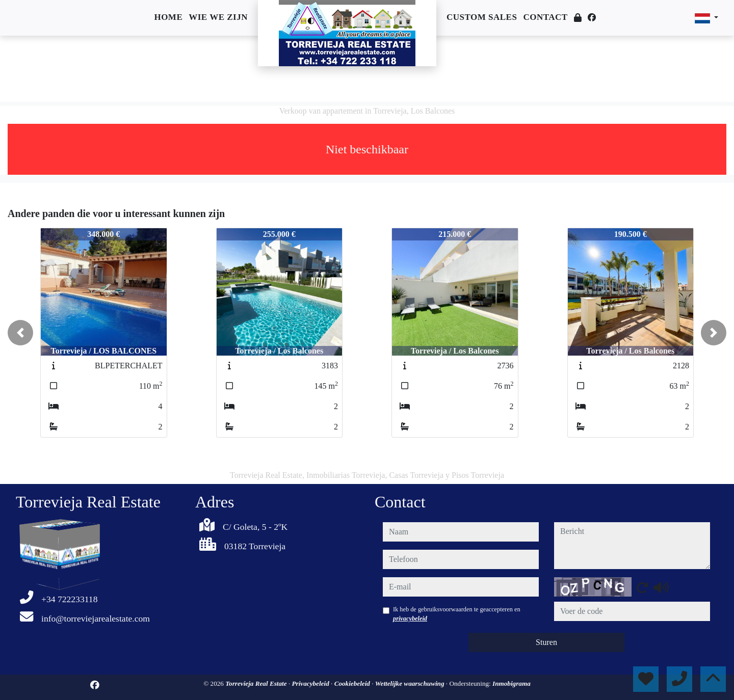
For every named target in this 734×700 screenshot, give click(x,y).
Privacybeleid (312, 683)
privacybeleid (410, 618)
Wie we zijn (218, 17)
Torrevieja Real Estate (257, 683)
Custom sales (482, 17)
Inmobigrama (512, 683)
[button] (20, 333)
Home (168, 17)
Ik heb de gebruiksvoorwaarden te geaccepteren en (457, 614)
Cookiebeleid (353, 683)
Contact (545, 17)
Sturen (546, 642)
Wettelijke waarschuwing (411, 683)
